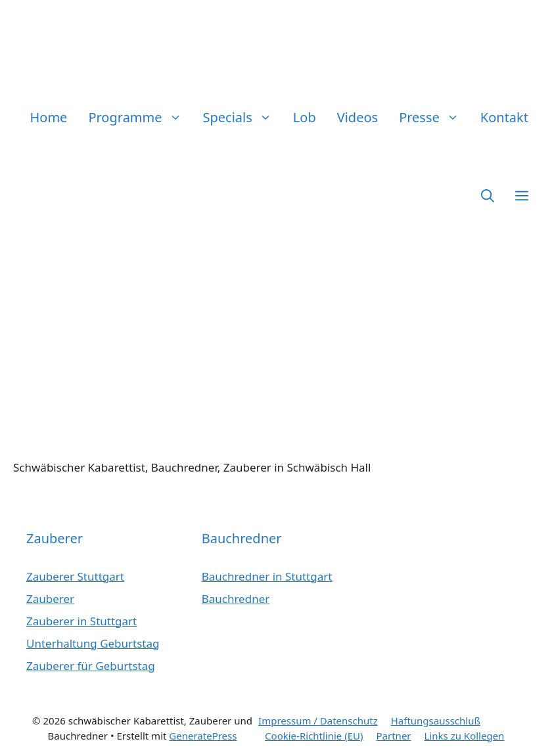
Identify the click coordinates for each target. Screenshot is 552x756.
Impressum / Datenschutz (318, 721)
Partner (394, 736)
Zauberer (50, 599)
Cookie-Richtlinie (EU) (314, 736)
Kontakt (504, 117)
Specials (243, 117)
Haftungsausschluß (436, 721)
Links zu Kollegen (465, 736)
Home (49, 117)
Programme (140, 117)
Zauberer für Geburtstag (91, 666)
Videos (357, 117)
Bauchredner (236, 599)
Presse (434, 117)
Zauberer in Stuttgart (81, 621)
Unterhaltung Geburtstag (93, 643)
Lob (305, 117)
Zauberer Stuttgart (75, 576)
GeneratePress (203, 736)
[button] (488, 195)
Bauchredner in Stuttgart (267, 576)
